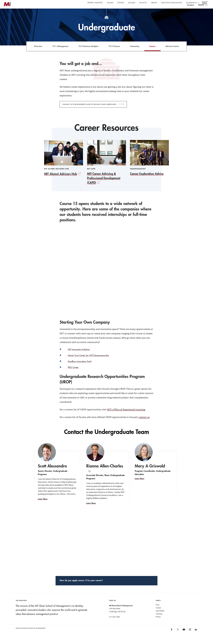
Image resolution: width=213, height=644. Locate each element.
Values (110, 3)
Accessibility (160, 616)
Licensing (159, 619)
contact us (144, 423)
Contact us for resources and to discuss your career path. (90, 110)
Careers (152, 52)
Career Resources (106, 133)
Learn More (43, 504)
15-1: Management (60, 52)
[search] (203, 10)
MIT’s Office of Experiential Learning (126, 415)
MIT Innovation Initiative (79, 355)
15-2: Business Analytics (88, 52)
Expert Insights (95, 3)
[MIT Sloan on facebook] (172, 636)
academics (191, 3)
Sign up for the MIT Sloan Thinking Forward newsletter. (92, 10)
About (154, 3)
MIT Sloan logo (7, 14)
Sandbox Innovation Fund (80, 367)
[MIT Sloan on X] (178, 636)
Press (158, 610)
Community (135, 52)
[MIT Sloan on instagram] (190, 636)
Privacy (158, 622)
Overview (38, 52)
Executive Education (172, 3)
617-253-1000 (114, 622)
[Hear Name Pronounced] (89, 476)
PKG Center (73, 373)
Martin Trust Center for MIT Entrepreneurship (88, 361)
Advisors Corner (172, 52)
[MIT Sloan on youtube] (183, 636)
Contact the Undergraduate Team (107, 437)
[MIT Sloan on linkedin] (196, 636)
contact (191, 10)
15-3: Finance (114, 52)
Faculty (143, 3)
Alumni (132, 3)
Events (121, 3)
